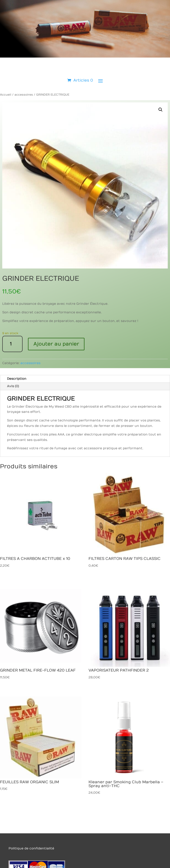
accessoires (24, 95)
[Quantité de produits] (12, 344)
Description (17, 379)
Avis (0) (13, 386)
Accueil (6, 95)
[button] (161, 110)
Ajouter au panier (56, 344)
